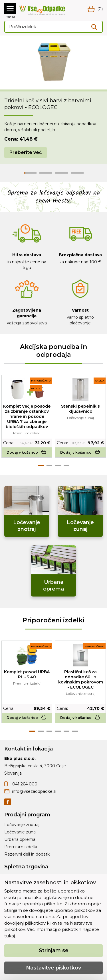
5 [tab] (66, 731)
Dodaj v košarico (27, 452)
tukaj (10, 936)
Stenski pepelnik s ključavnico (80, 409)
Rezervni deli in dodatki (27, 854)
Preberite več (26, 152)
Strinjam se (54, 950)
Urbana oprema (20, 839)
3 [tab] (58, 466)
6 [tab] (75, 731)
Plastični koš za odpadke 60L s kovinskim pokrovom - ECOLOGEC (81, 679)
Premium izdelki (21, 847)
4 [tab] (66, 466)
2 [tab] (49, 466)
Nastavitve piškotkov (53, 968)
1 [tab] (41, 466)
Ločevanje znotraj (22, 825)
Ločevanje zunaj (20, 832)
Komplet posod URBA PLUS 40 (27, 674)
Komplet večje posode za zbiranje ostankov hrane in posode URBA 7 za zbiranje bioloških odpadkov (27, 416)
